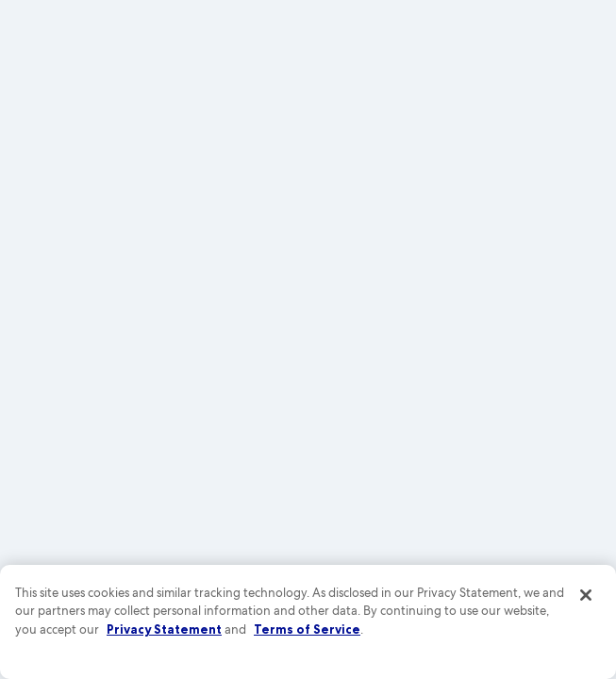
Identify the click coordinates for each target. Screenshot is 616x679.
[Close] (586, 595)
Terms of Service (307, 629)
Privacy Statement (164, 629)
